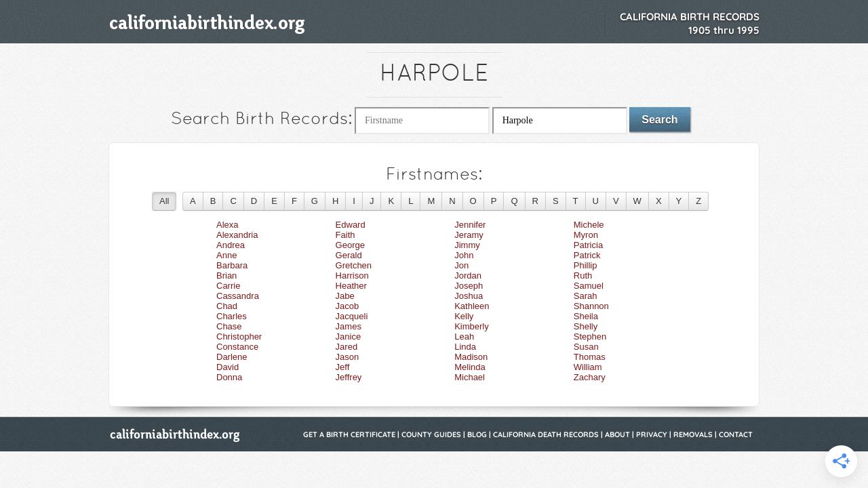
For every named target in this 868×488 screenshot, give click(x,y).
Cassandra (238, 296)
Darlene (232, 357)
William (588, 367)
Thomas (590, 357)
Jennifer (470, 225)
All (164, 201)
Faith (346, 235)
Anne (226, 255)
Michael (470, 377)
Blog (477, 434)
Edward (351, 225)
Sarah (586, 296)
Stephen (590, 337)
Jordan (468, 276)
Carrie (228, 286)
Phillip (586, 265)
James (349, 326)
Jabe (345, 296)
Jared (347, 347)
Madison (471, 357)
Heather (351, 286)
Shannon (591, 306)
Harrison (352, 276)
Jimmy (467, 245)
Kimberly (472, 326)
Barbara (232, 265)
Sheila (586, 316)
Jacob (348, 306)
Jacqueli (352, 316)
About (617, 434)
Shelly (586, 326)
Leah (464, 337)
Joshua (469, 296)
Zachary (590, 377)
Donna (229, 377)
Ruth (583, 276)
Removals (693, 434)
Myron (586, 235)
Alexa (228, 225)
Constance (237, 347)
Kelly (464, 316)
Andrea (231, 245)
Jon (461, 265)
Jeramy (469, 235)
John (464, 255)
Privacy (652, 434)
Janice (349, 337)
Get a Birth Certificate (349, 434)
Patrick (587, 255)
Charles (232, 316)
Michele (589, 225)
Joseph (469, 286)
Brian (226, 276)
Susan (586, 347)
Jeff (343, 367)
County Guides (431, 434)
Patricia (588, 245)
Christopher (239, 337)
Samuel (589, 286)
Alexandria (237, 235)
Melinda (470, 367)
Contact (736, 434)
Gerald (349, 255)
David (228, 367)
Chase (229, 326)
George (350, 245)
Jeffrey (349, 377)
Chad (227, 306)
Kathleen (472, 306)
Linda (465, 347)
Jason (348, 357)
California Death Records (546, 434)
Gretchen (354, 265)
